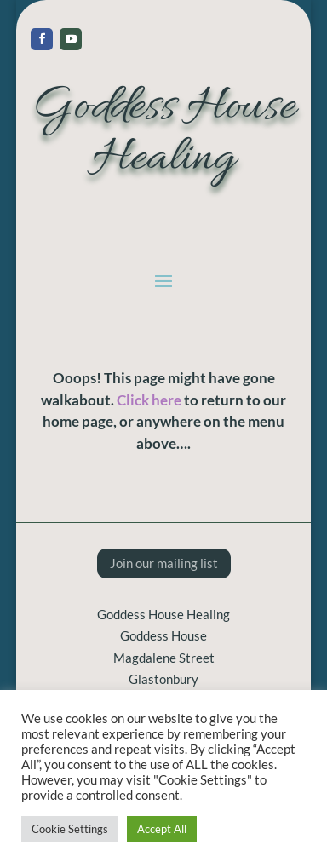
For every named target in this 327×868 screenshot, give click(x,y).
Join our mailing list (164, 563)
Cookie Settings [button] (70, 829)
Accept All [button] (162, 829)
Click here (149, 400)
